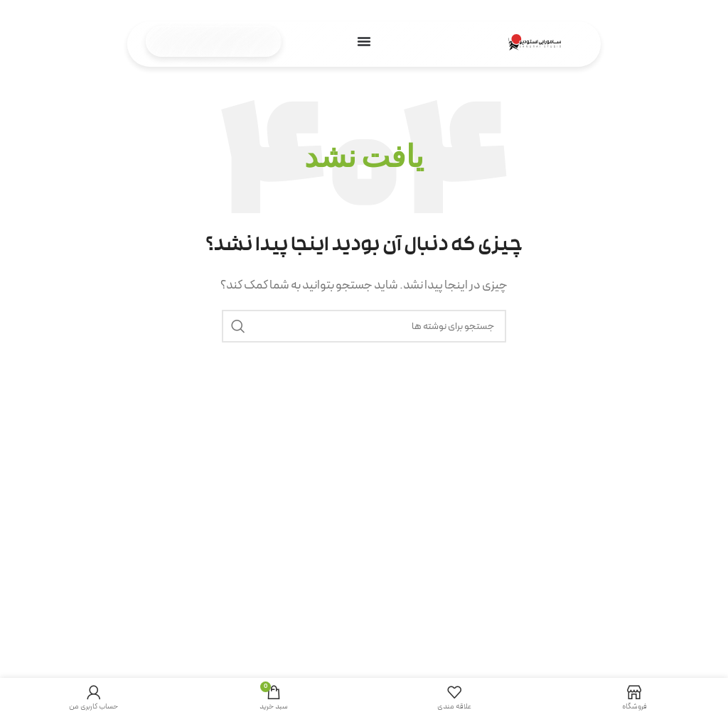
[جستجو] (364, 326)
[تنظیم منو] (364, 41)
